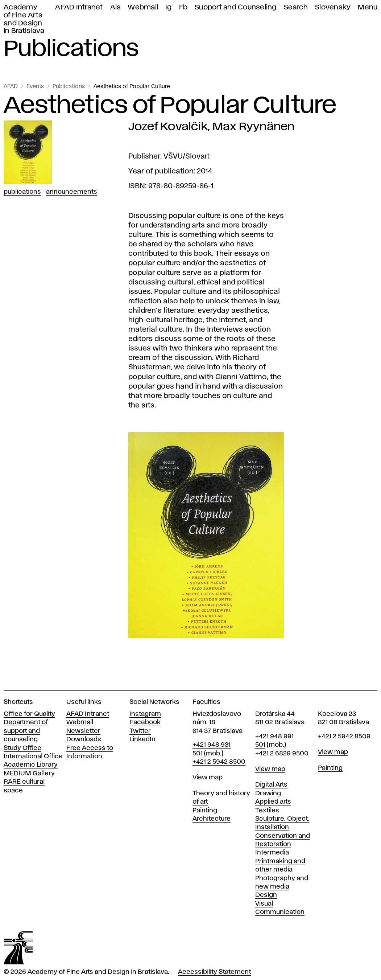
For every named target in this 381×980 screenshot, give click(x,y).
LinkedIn (142, 739)
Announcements (72, 192)
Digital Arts (271, 785)
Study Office (22, 748)
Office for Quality (29, 714)
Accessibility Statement (214, 972)
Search (296, 7)
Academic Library (31, 765)
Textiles (267, 811)
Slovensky (333, 7)
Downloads (84, 739)
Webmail (143, 7)
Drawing (268, 794)
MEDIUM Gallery (29, 774)
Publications (69, 87)
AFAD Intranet (79, 7)
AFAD (11, 87)
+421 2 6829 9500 (282, 754)
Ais (116, 7)
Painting (205, 811)
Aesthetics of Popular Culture (132, 87)
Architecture (212, 819)
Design (266, 895)
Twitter (140, 731)
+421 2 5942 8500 (219, 762)
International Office (33, 756)
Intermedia (272, 853)
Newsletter (83, 731)
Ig (169, 7)
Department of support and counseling (26, 731)
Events (35, 87)
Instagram (145, 714)
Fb (183, 7)
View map (208, 778)
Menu (368, 7)
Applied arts (273, 802)
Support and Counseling (236, 7)
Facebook (145, 722)
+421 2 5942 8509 (344, 737)
